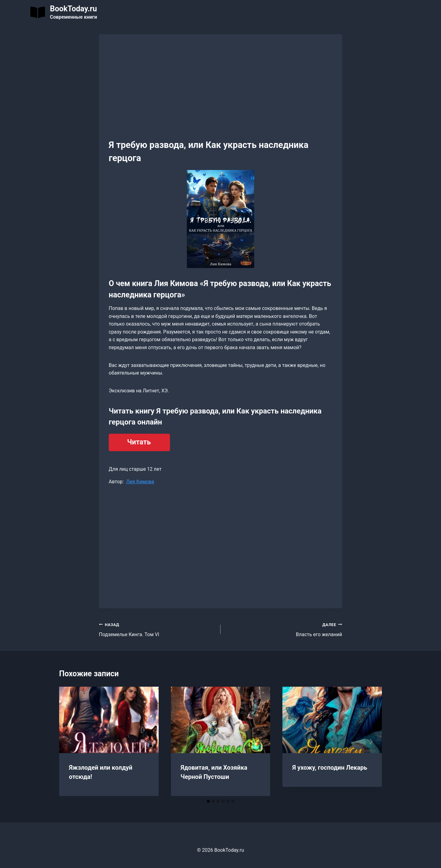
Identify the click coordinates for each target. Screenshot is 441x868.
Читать (139, 442)
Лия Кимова (140, 482)
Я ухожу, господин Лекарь (330, 768)
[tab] (208, 801)
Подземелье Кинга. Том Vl (157, 629)
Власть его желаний (284, 629)
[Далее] (371, 742)
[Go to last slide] (70, 742)
